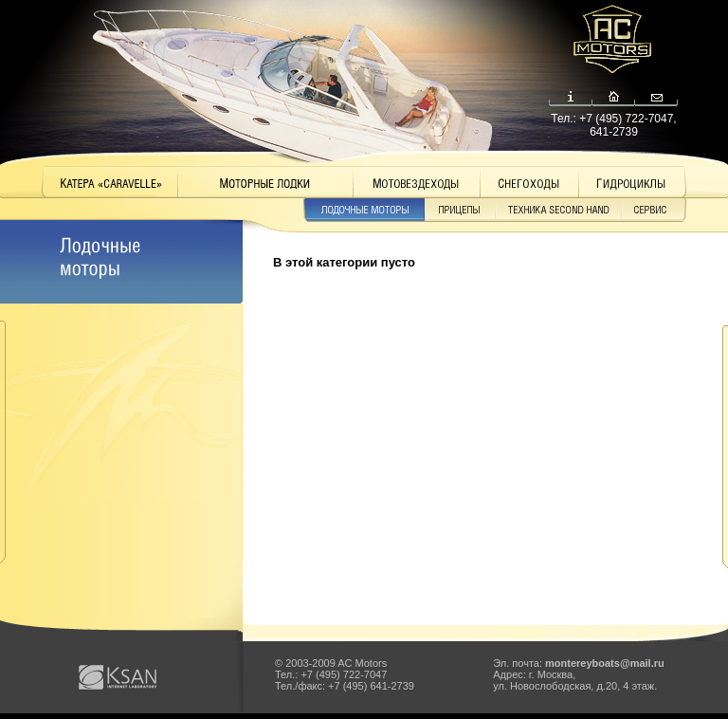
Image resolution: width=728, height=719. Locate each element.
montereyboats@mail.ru (605, 663)
